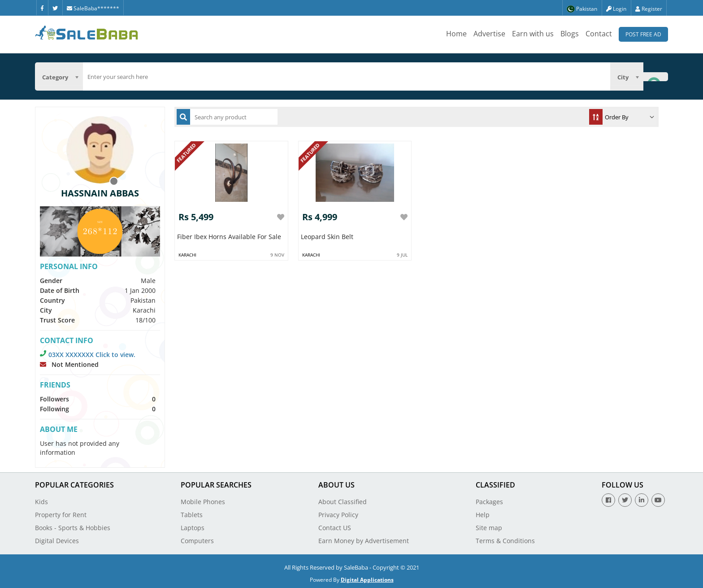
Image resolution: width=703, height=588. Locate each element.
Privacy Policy (338, 515)
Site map (489, 528)
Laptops (193, 528)
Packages (489, 502)
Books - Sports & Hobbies (73, 528)
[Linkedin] (642, 500)
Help (483, 515)
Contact (599, 34)
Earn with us (533, 34)
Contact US (335, 528)
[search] (346, 77)
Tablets (192, 515)
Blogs (570, 34)
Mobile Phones (203, 502)
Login (616, 9)
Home (456, 34)
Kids (41, 502)
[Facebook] (42, 8)
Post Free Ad (643, 34)
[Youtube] (658, 500)
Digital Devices (57, 541)
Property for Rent (61, 515)
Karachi (187, 255)
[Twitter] (55, 8)
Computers (197, 541)
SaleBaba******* (93, 8)
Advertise (489, 34)
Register (649, 9)
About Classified (343, 502)
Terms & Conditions (505, 541)
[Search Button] (655, 76)
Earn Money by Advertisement (364, 541)
